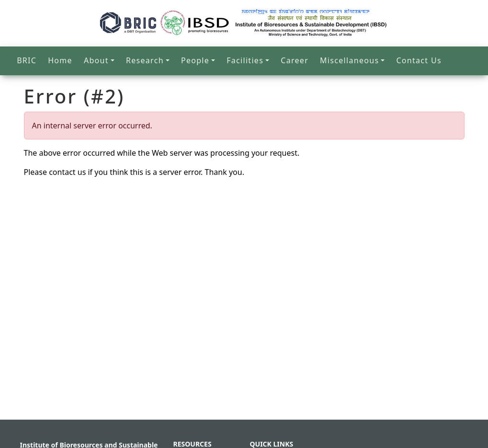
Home (60, 60)
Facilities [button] (245, 60)
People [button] (195, 60)
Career (295, 60)
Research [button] (145, 60)
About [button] (96, 60)
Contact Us (419, 60)
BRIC (27, 60)
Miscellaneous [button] (349, 60)
